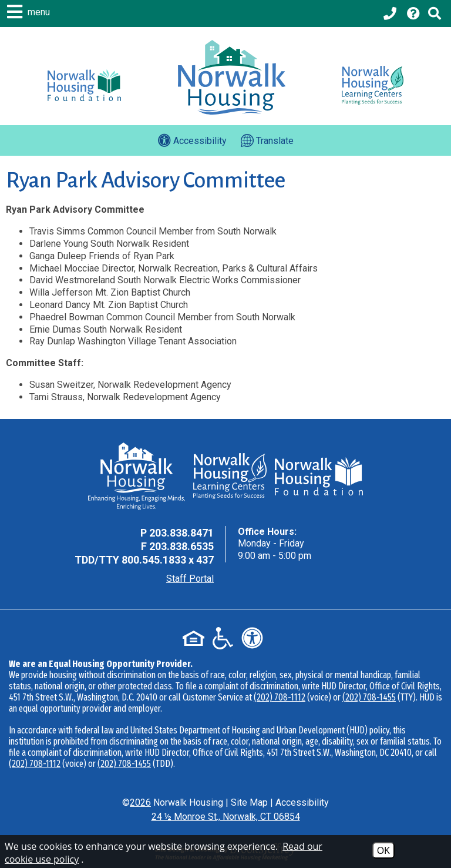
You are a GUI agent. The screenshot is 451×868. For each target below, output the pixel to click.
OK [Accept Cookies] (383, 850)
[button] (30, 12)
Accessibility (302, 802)
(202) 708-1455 (369, 697)
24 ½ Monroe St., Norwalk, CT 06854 (226, 817)
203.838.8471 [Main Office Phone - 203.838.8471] (181, 533)
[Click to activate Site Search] (435, 14)
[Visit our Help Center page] (413, 14)
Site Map (249, 802)
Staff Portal (190, 579)
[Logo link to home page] (232, 77)
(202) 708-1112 (280, 697)
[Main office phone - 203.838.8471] (391, 14)
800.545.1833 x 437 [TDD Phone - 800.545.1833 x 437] (168, 560)
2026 (140, 802)
